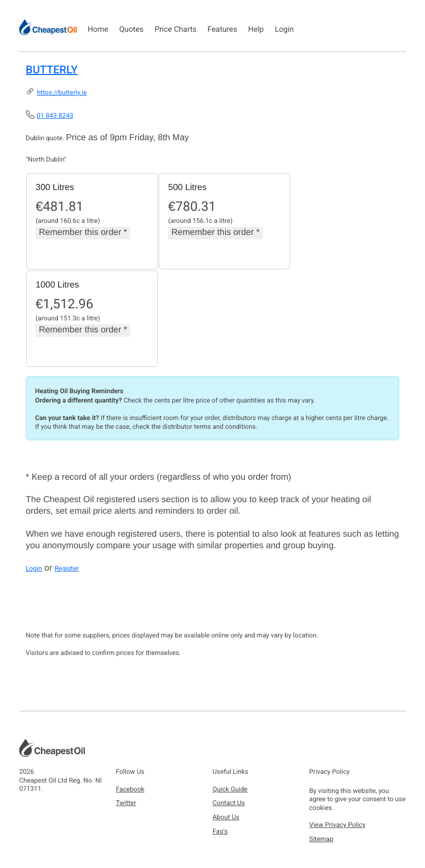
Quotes (132, 30)
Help (256, 30)
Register (67, 568)
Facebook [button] (130, 789)
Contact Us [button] (229, 803)
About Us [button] (226, 817)
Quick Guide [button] (230, 789)
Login (285, 30)
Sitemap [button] (321, 839)
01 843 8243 (55, 116)
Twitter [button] (126, 803)
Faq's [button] (220, 831)
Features (222, 30)
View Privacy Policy (338, 825)
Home (98, 30)
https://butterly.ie (62, 93)
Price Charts (176, 30)
